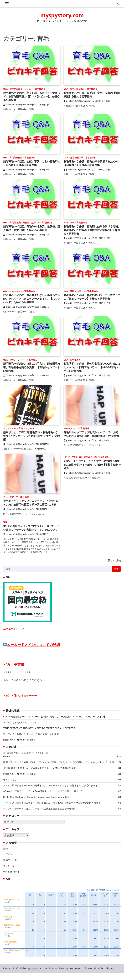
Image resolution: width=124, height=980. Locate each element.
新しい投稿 (114, 567)
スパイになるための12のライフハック (23, 729)
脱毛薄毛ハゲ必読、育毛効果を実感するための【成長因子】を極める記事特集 (91, 163)
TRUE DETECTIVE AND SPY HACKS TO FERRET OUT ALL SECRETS (39, 735)
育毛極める (40, 89)
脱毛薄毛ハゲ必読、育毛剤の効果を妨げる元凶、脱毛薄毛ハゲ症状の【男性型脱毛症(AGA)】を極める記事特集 (91, 230)
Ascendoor (76, 976)
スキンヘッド (16, 291)
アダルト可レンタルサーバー (20, 703)
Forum (6, 764)
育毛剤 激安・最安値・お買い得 (25, 223)
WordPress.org (11, 879)
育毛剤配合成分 (101, 457)
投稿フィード (10, 867)
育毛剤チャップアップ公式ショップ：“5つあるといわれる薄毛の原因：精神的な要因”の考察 (31, 504)
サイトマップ (10, 787)
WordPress (107, 976)
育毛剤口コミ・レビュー (21, 89)
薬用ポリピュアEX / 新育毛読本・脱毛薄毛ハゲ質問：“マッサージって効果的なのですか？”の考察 (31, 436)
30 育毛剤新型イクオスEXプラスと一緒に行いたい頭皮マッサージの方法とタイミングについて (31, 533)
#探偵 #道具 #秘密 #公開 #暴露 (19, 747)
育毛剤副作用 (16, 158)
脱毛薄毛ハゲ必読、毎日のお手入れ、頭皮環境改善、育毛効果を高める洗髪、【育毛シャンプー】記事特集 (31, 367)
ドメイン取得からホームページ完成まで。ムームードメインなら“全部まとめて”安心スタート (51, 793)
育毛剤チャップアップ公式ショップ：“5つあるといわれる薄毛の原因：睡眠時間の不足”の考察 (92, 436)
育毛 (5, 526)
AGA (66, 223)
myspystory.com (62, 15)
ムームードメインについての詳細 (31, 652)
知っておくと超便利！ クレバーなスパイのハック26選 (31, 741)
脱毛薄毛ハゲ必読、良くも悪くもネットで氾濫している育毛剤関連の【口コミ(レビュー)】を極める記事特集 (32, 96)
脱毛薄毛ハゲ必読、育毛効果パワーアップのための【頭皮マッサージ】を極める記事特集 (91, 297)
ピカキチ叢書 (14, 672)
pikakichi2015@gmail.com (17, 105)
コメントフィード (12, 873)
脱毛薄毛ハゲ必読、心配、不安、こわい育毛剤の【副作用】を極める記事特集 (31, 163)
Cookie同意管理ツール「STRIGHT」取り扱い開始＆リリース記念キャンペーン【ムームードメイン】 (55, 724)
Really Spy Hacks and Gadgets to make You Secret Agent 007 (36, 804)
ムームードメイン (14, 636)
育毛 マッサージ (78, 291)
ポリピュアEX (10, 429)
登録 (5, 856)
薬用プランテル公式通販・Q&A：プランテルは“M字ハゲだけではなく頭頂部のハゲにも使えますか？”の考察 (59, 769)
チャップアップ (71, 429)
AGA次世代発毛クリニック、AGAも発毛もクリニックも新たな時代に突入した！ (44, 798)
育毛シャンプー (17, 360)
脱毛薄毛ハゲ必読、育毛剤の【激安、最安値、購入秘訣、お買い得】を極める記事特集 (31, 228)
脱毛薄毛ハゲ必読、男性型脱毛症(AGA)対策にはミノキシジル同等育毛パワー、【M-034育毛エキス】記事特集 (92, 367)
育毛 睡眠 (85, 429)
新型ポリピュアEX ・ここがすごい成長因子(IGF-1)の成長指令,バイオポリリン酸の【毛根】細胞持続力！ (90, 465)
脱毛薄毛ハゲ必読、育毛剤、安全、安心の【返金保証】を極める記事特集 (90, 95)
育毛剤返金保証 (77, 89)
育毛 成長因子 (77, 158)
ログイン (8, 862)
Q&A (5, 89)
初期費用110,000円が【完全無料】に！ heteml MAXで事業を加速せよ (41, 775)
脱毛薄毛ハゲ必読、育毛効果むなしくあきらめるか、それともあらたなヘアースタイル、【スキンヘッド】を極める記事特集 (31, 299)
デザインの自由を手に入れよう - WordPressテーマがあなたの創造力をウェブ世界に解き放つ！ (53, 810)
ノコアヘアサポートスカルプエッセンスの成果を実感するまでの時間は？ (41, 816)
